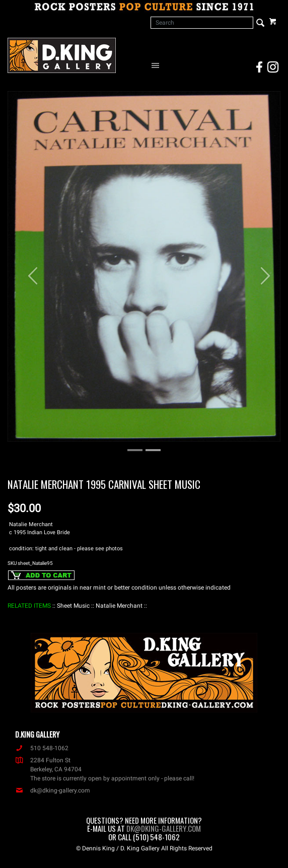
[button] (28, 271)
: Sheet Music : (73, 606)
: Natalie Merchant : (119, 606)
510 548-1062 (42, 748)
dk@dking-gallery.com (53, 790)
